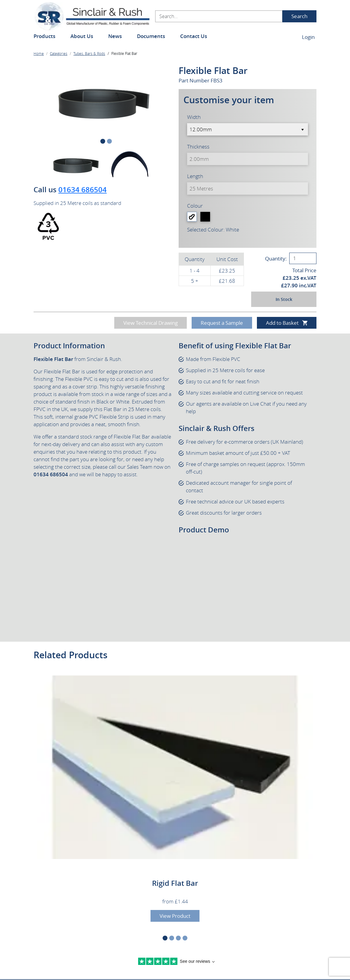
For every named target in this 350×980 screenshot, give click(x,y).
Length (195, 176)
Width (194, 117)
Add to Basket (282, 323)
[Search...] (219, 16)
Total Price (304, 270)
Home (39, 53)
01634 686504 (83, 190)
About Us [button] (82, 36)
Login (308, 37)
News (115, 36)
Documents (151, 36)
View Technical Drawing (151, 323)
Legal (95, 956)
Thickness (198, 147)
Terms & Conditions (147, 956)
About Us (45, 856)
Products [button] (44, 36)
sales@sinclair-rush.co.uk (139, 907)
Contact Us (194, 36)
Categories (59, 53)
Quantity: (276, 259)
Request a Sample (222, 323)
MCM (304, 969)
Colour (195, 206)
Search (299, 16)
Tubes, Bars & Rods (89, 53)
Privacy (113, 956)
